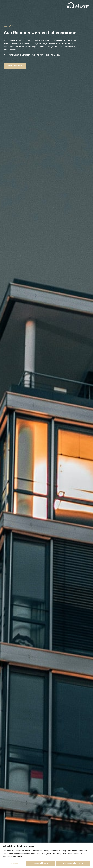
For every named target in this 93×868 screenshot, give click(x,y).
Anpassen (14, 863)
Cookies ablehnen (41, 863)
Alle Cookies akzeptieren (73, 863)
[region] (46, 855)
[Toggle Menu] (6, 5)
